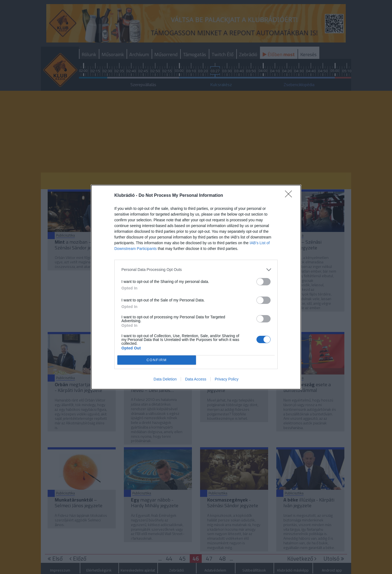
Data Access (196, 380)
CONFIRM (157, 360)
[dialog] (196, 287)
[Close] (290, 195)
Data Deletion (165, 380)
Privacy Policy (227, 380)
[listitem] (196, 269)
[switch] (264, 281)
